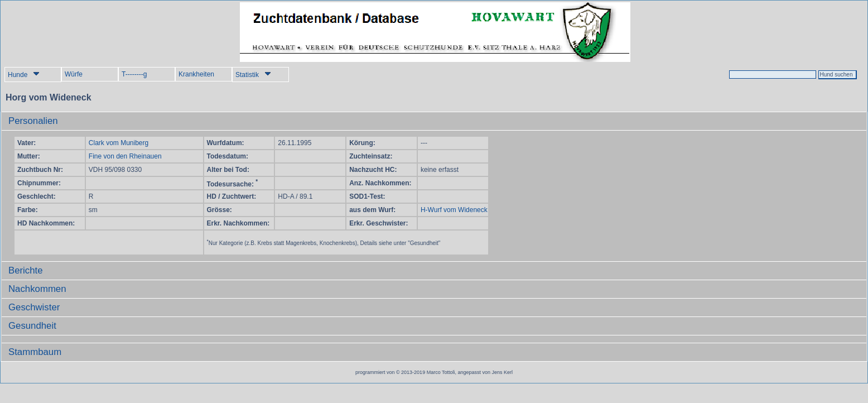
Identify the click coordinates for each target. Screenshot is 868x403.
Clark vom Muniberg (119, 143)
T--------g (134, 74)
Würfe (74, 74)
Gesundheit (32, 326)
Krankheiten (196, 74)
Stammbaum (35, 352)
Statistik (253, 75)
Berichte (26, 270)
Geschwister (34, 307)
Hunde (24, 75)
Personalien (33, 121)
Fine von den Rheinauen (125, 156)
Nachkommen (37, 289)
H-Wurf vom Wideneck (454, 210)
